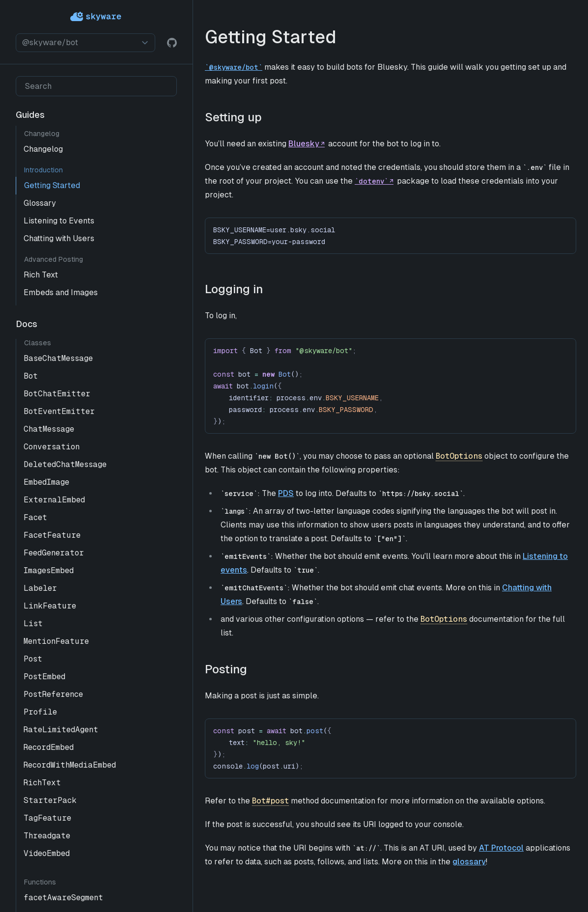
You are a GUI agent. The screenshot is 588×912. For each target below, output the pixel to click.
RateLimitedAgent (61, 730)
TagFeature (47, 818)
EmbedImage (46, 482)
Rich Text (41, 275)
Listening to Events (59, 221)
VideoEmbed (47, 853)
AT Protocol (501, 848)
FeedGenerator (54, 553)
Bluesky (304, 144)
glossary (469, 862)
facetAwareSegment (63, 898)
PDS (286, 493)
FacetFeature (52, 535)
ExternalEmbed (54, 500)
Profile (40, 712)
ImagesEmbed (49, 570)
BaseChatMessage (58, 358)
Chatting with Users (59, 238)
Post (33, 659)
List (33, 623)
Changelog (43, 149)
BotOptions (459, 456)
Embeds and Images (61, 292)
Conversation (52, 447)
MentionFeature (56, 641)
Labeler (40, 588)
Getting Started (52, 185)
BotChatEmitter (57, 394)
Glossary (40, 203)
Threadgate (47, 836)
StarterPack (50, 800)
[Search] (96, 86)
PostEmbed (44, 677)
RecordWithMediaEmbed (70, 765)
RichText (42, 783)
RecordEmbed (49, 747)
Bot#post (270, 801)
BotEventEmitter (59, 411)
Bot (31, 376)
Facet (35, 517)
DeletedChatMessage (65, 464)
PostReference (53, 694)
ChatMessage (49, 429)
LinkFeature (50, 606)
